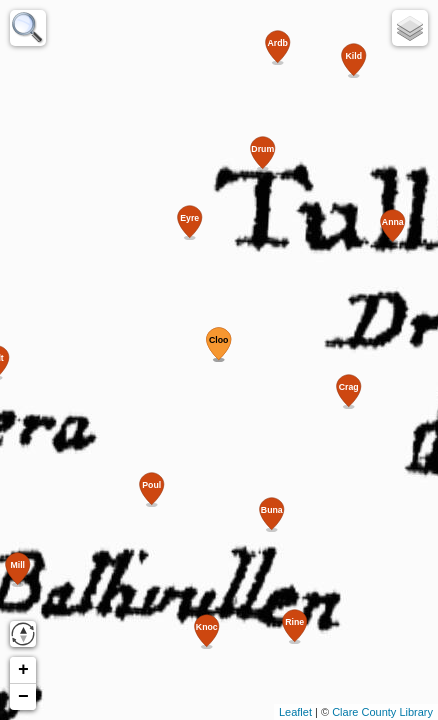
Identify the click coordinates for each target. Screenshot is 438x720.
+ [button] (23, 670)
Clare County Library (382, 712)
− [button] (23, 697)
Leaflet (295, 712)
